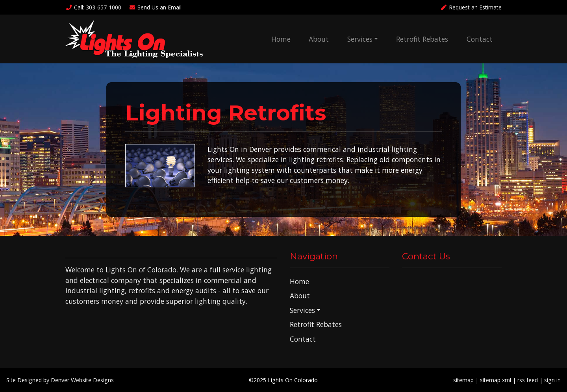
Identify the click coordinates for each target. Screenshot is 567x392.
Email (156, 7)
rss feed (528, 380)
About (319, 39)
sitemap (463, 380)
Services (360, 39)
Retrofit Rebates (422, 39)
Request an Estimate (471, 7)
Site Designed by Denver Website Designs (60, 380)
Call (93, 7)
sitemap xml (496, 380)
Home (281, 39)
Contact (480, 39)
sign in (552, 380)
